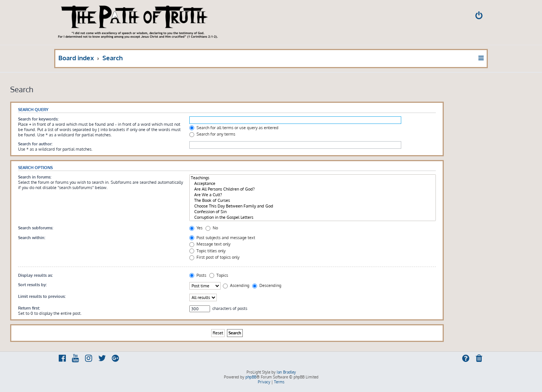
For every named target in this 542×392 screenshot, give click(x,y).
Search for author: (35, 144)
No (212, 228)
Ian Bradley (286, 372)
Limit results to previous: (42, 296)
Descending (267, 285)
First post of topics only (214, 257)
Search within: (32, 238)
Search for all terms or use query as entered (234, 128)
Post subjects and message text (222, 238)
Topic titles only (207, 251)
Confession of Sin (313, 212)
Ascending (236, 285)
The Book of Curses (313, 201)
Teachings (313, 178)
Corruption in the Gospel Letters (313, 217)
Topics (219, 275)
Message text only (210, 244)
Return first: (29, 308)
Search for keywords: (38, 119)
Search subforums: (36, 228)
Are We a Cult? (313, 195)
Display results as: (35, 275)
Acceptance (313, 184)
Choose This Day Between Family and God (313, 206)
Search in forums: (35, 177)
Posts (198, 275)
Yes (196, 228)
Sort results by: (32, 285)
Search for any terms (212, 134)
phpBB (251, 377)
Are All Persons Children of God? (313, 189)
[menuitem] (480, 16)
